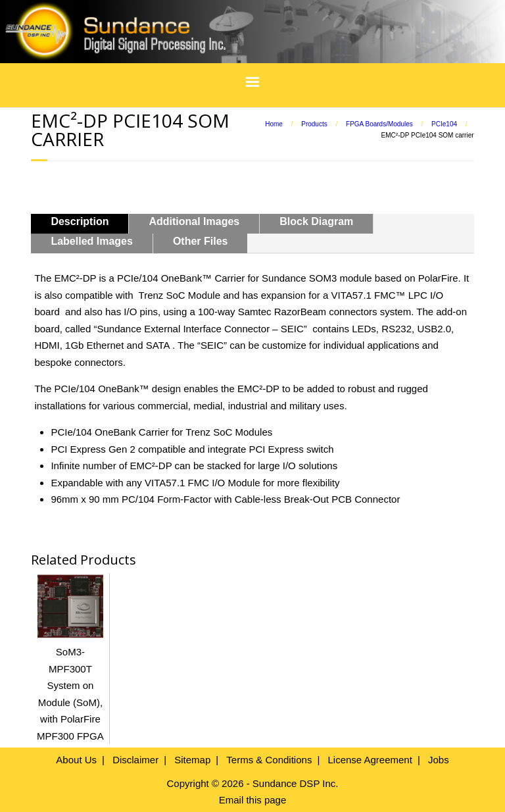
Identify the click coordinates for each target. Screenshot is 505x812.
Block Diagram (316, 221)
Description (80, 221)
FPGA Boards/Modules (379, 124)
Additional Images (194, 221)
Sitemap (192, 760)
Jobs (439, 760)
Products (314, 124)
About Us (76, 760)
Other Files (201, 241)
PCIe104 (444, 124)
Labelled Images (92, 241)
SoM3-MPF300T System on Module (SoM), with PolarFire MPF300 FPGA (70, 686)
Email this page (253, 800)
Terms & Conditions (269, 760)
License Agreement (370, 760)
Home (274, 124)
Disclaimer (135, 760)
